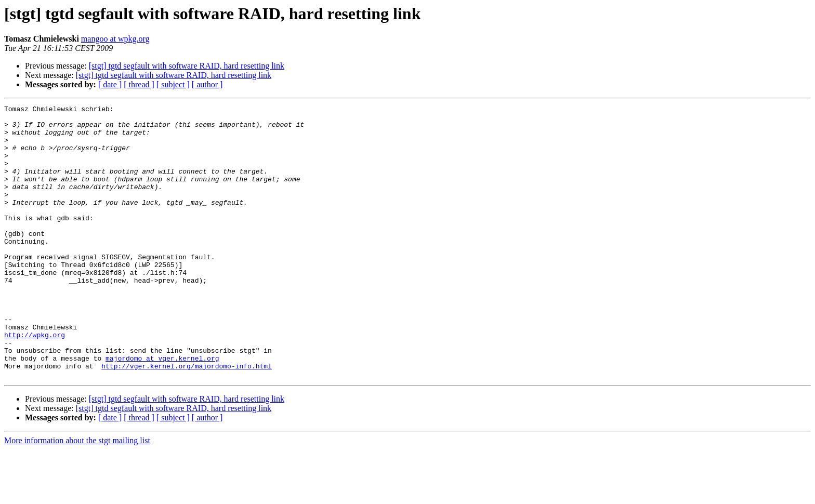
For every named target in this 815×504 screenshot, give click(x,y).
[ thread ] (139, 84)
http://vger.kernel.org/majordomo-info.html (187, 419)
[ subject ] (173, 84)
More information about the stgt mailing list (77, 495)
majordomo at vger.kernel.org (162, 409)
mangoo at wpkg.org (115, 39)
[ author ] (207, 84)
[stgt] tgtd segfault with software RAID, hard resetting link (187, 66)
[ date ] (110, 84)
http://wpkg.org (35, 381)
